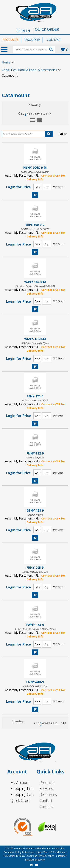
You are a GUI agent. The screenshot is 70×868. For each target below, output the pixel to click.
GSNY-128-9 (35, 510)
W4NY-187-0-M (35, 282)
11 (47, 114)
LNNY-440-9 (35, 682)
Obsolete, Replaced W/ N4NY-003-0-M (35, 286)
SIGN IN (23, 31)
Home (6, 62)
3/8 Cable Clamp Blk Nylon (35, 343)
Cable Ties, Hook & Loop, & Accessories (29, 70)
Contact (46, 800)
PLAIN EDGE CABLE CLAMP (35, 172)
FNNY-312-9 (35, 453)
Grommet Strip (35, 515)
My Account (20, 783)
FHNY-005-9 (35, 568)
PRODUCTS (10, 40)
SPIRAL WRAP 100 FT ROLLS (35, 229)
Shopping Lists (22, 789)
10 (41, 114)
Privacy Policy (46, 856)
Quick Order (21, 800)
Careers (46, 806)
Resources (48, 794)
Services (46, 789)
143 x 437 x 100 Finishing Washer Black (35, 629)
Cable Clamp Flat (35, 458)
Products (47, 783)
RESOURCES (32, 40)
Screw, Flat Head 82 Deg (35, 572)
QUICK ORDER (47, 29)
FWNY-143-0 (35, 625)
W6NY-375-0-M (35, 339)
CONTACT (54, 40)
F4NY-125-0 (35, 396)
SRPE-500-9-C (35, 225)
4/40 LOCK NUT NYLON (35, 686)
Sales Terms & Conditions (51, 852)
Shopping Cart (22, 794)
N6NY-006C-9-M (35, 168)
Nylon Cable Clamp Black (35, 400)
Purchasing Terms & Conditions (20, 856)
